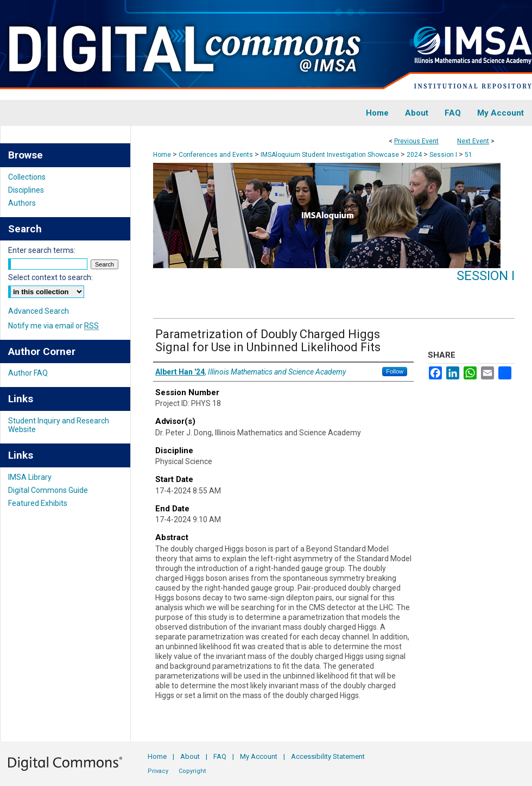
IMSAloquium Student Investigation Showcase (331, 155)
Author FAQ (28, 373)
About (190, 756)
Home (162, 155)
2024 (415, 155)
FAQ (220, 756)
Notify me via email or (53, 326)
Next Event (473, 141)
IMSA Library (30, 477)
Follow (395, 371)
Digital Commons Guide (48, 490)
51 (468, 155)
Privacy (158, 771)
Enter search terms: (42, 250)
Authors (22, 203)
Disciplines (26, 190)
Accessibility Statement (328, 756)
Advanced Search (39, 311)
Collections (27, 177)
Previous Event (416, 141)
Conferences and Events (217, 155)
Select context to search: (50, 277)
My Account (259, 756)
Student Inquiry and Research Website (59, 425)
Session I (444, 155)
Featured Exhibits (38, 503)
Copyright (192, 771)
